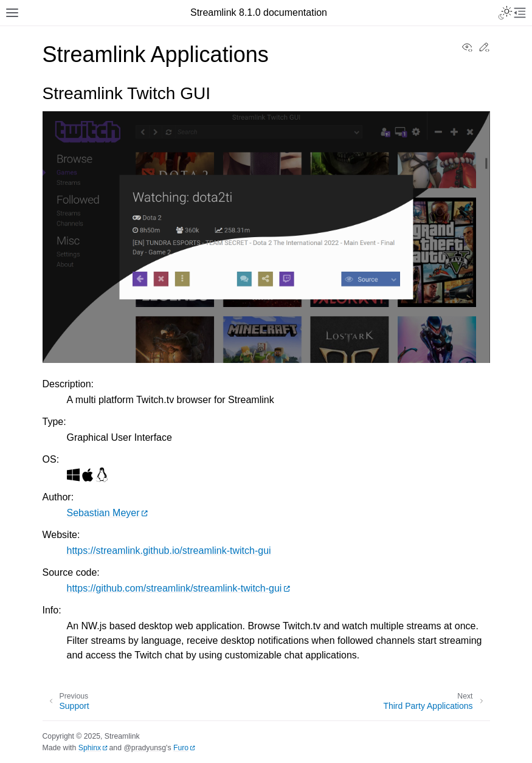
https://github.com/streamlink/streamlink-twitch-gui (174, 588)
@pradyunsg (145, 748)
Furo (181, 748)
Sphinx (90, 748)
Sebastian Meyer (103, 513)
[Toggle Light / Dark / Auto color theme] (505, 13)
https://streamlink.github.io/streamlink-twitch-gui (169, 551)
